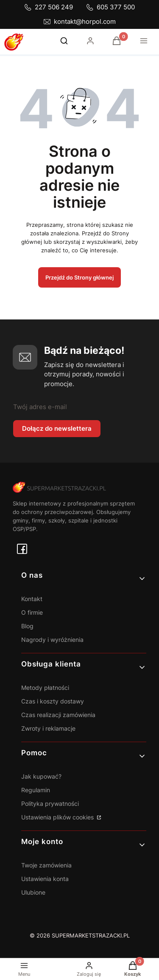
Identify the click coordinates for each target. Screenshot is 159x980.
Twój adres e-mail (40, 407)
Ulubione (33, 892)
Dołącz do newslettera (57, 428)
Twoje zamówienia (46, 865)
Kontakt (32, 599)
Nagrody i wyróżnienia (52, 640)
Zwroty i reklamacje (48, 728)
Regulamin (36, 790)
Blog (27, 626)
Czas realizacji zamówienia (58, 715)
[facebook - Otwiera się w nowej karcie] (22, 549)
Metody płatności (45, 688)
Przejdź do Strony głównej (79, 277)
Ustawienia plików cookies (58, 817)
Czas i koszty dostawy (53, 701)
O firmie (32, 612)
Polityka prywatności (50, 803)
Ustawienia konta (45, 879)
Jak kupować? (41, 776)
